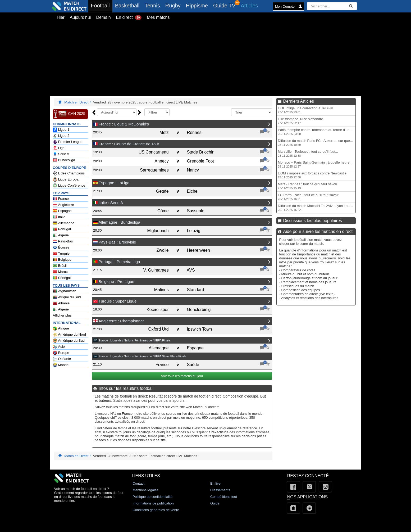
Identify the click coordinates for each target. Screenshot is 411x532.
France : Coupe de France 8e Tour (129, 144)
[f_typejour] (157, 112)
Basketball (127, 6)
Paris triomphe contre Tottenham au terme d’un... (315, 132)
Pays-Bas (63, 241)
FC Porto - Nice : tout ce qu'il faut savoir (308, 197)
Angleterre (63, 205)
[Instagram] (325, 487)
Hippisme (197, 6)
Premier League (68, 142)
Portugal (62, 229)
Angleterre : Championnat (121, 321)
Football (102, 5)
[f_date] (117, 112)
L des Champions (69, 173)
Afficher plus (62, 315)
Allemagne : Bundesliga (120, 222)
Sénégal (62, 278)
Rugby (173, 6)
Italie (59, 217)
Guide (215, 503)
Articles (249, 6)
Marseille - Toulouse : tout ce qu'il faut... (308, 153)
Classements (220, 490)
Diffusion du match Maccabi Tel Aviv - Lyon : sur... (316, 208)
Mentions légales (145, 490)
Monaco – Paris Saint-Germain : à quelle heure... (315, 164)
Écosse (61, 247)
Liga (59, 148)
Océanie (62, 359)
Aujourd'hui (80, 17)
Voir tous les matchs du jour (182, 376)
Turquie (61, 254)
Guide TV (224, 6)
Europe (61, 353)
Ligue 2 (61, 136)
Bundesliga (64, 160)
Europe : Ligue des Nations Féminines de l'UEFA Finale (134, 340)
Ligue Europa (66, 179)
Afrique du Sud (67, 297)
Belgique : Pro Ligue (117, 281)
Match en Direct (76, 102)
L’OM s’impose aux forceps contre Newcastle (312, 175)
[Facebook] (293, 487)
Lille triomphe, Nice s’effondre (301, 121)
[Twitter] (309, 487)
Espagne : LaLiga (114, 183)
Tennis (152, 6)
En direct (129, 17)
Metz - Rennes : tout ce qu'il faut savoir (308, 186)
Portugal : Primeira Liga (119, 262)
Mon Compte (289, 6)
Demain (103, 17)
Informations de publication (153, 503)
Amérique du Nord (70, 335)
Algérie (61, 235)
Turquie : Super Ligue (118, 301)
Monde (61, 365)
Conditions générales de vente (156, 510)
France (61, 199)
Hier (61, 17)
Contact (138, 483)
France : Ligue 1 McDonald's (124, 124)
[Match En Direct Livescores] (60, 102)
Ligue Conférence (69, 186)
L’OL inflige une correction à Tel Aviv (305, 110)
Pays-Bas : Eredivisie (117, 242)
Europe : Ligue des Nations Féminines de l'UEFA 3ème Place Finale (143, 356)
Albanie (61, 303)
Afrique (61, 328)
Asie (59, 347)
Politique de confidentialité (152, 497)
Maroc (60, 272)
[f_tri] (252, 112)
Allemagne (64, 223)
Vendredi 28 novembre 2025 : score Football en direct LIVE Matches (145, 102)
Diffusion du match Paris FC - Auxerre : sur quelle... (317, 143)
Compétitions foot (224, 497)
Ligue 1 (61, 130)
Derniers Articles (299, 101)
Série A (61, 154)
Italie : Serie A (111, 203)
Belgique (62, 260)
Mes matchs (158, 17)
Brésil (60, 266)
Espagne (62, 211)
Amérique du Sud (69, 341)
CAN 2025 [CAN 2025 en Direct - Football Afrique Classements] (69, 114)
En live (215, 483)
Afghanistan (65, 291)
